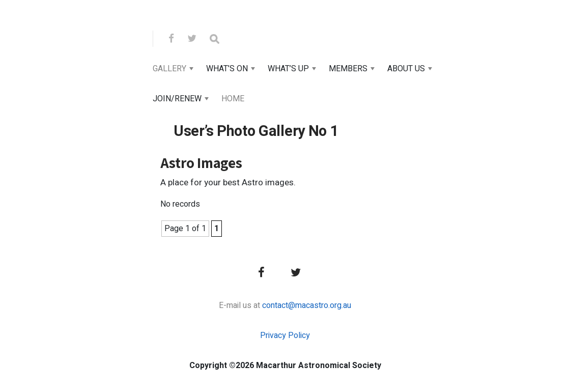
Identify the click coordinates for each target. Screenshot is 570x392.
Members (348, 69)
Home (233, 99)
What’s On (227, 69)
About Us (406, 69)
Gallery (169, 69)
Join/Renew (177, 99)
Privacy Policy (285, 335)
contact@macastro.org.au (307, 305)
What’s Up (288, 69)
